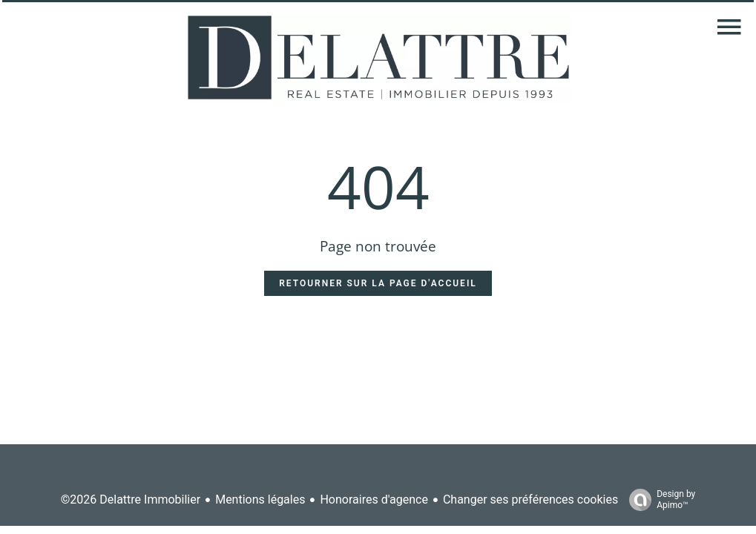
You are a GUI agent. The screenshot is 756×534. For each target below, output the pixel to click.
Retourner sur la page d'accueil (378, 283)
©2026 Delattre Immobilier (131, 500)
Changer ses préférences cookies (530, 500)
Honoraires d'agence (374, 500)
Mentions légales (260, 500)
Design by (658, 500)
